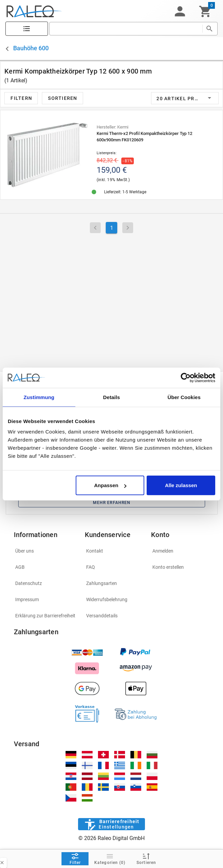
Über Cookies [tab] (184, 397)
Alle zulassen (181, 485)
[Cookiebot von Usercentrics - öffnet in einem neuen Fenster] (186, 377)
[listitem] (45, 551)
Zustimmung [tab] (39, 397)
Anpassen (110, 485)
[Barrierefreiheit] (111, 824)
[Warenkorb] (205, 11)
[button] (180, 11)
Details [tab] (111, 397)
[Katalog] (27, 29)
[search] (126, 29)
